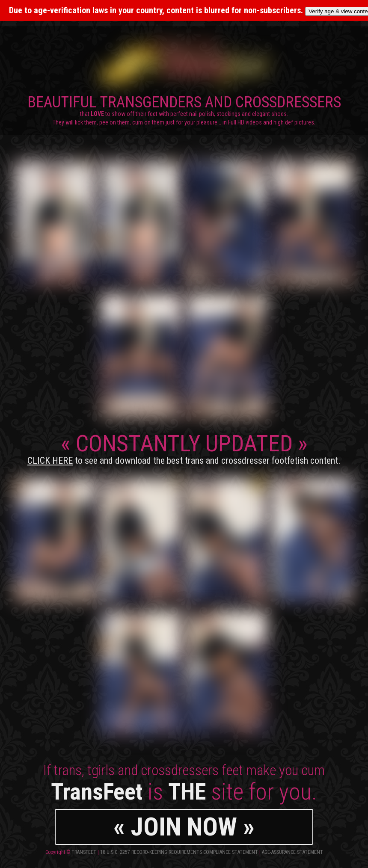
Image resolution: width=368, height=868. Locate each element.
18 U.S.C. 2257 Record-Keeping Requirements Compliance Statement (179, 852)
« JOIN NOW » (184, 827)
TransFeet (84, 852)
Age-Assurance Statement (292, 852)
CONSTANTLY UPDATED (184, 448)
